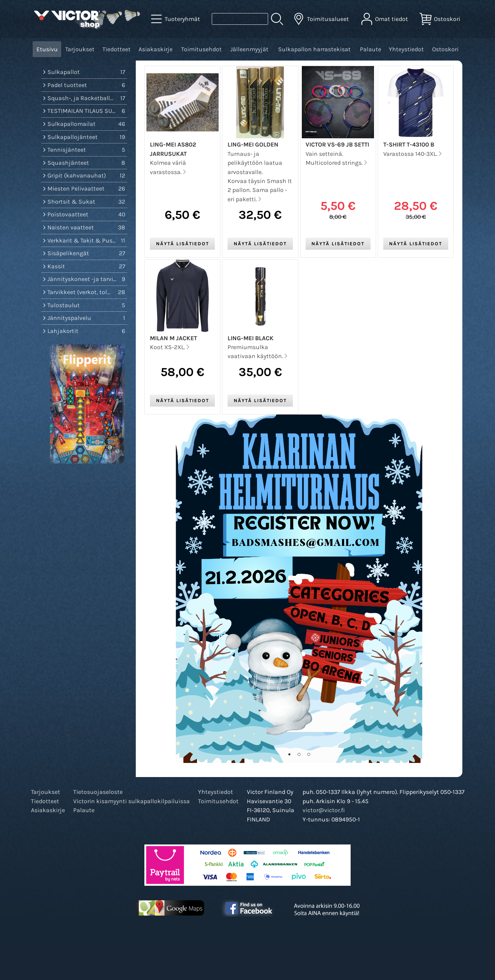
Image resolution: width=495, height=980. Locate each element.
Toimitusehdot (201, 49)
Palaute (371, 49)
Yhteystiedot (406, 49)
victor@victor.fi (324, 810)
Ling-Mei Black (251, 338)
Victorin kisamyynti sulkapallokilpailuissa (131, 801)
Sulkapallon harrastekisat (314, 49)
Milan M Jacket (173, 338)
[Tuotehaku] (240, 19)
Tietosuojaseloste (98, 792)
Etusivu (47, 49)
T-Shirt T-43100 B (409, 144)
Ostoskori (445, 49)
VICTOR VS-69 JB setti (337, 144)
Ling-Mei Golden (253, 144)
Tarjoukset (80, 49)
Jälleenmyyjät (249, 49)
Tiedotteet (117, 49)
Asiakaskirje (156, 49)
